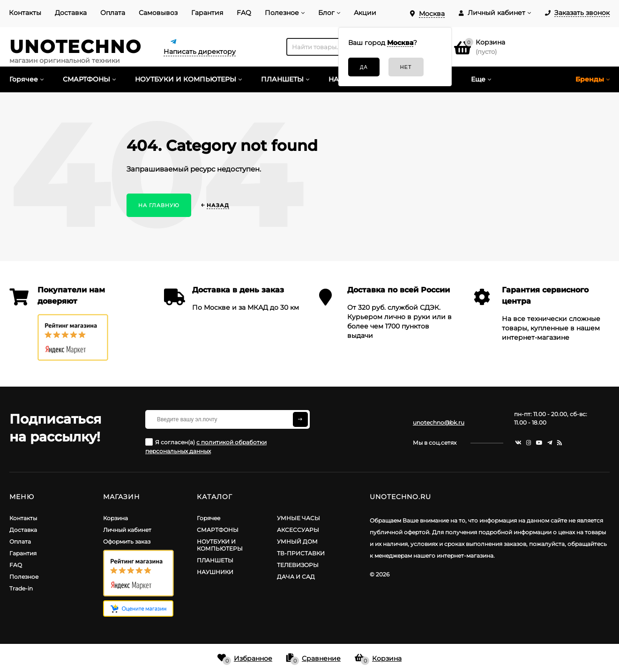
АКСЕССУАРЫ (298, 530)
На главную (159, 205)
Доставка (71, 13)
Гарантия (207, 13)
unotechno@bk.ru (439, 422)
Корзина (116, 518)
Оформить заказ (127, 541)
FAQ (244, 13)
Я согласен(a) (206, 446)
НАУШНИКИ (215, 572)
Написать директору (200, 52)
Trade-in (21, 588)
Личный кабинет (127, 530)
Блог (326, 13)
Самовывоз (158, 13)
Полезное (282, 13)
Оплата (113, 13)
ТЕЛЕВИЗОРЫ (298, 565)
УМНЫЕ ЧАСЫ (298, 518)
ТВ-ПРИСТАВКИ (301, 553)
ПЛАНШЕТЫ (215, 560)
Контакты (25, 13)
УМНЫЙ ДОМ (297, 541)
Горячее (209, 518)
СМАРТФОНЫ (218, 530)
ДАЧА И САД (296, 577)
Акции (365, 13)
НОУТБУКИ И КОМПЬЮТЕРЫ (220, 545)
